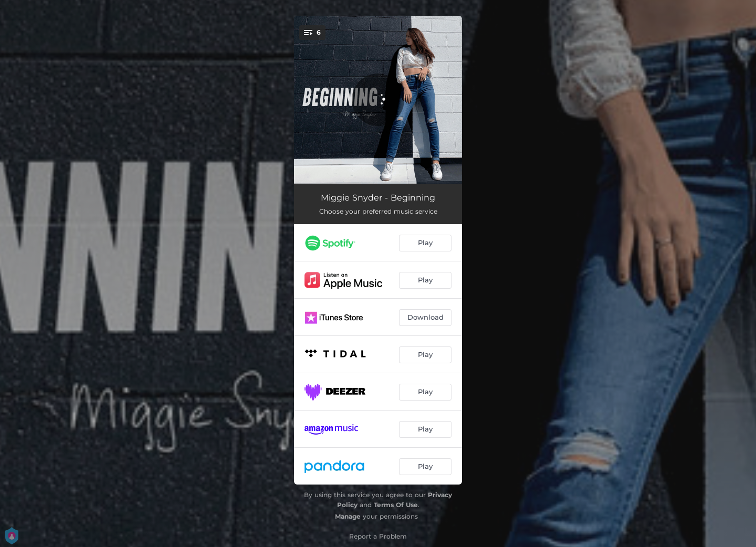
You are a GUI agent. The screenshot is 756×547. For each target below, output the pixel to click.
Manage (348, 516)
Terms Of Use (396, 505)
